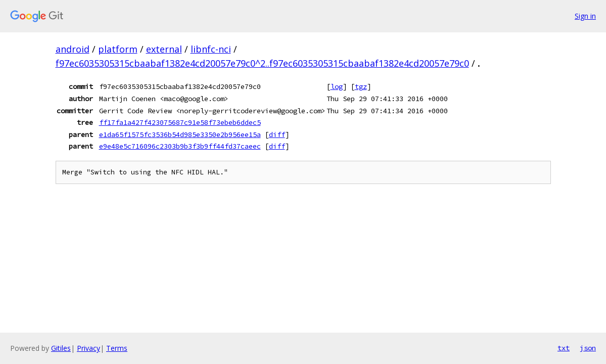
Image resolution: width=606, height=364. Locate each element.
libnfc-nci (211, 49)
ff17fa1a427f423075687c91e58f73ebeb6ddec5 (180, 122)
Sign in (585, 16)
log (337, 86)
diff (277, 134)
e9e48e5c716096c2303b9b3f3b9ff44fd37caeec (180, 146)
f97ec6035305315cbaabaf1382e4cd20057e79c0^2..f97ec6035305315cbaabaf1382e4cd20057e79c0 (262, 63)
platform (118, 49)
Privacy (88, 348)
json (588, 348)
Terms (117, 348)
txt (564, 348)
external (164, 49)
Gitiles (61, 348)
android (73, 49)
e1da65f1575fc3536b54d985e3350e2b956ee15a (180, 134)
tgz (361, 86)
